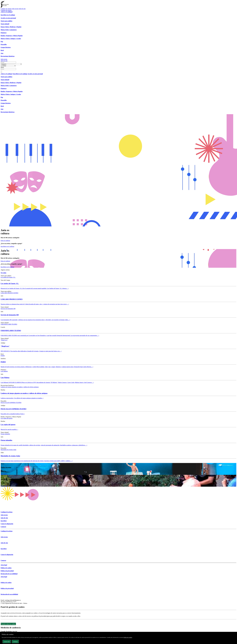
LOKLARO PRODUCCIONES (9, 293)
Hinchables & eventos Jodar (8, 450)
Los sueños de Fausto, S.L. (8, 277)
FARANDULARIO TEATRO (9, 324)
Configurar (15, 642)
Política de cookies (128, 637)
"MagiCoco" (4, 340)
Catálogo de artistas (6, 9)
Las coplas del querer (7, 418)
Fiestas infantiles (5, 434)
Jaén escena (15, 9)
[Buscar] (1, 71)
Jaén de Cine (4, 486)
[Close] (1, 73)
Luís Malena (4, 371)
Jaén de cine (22, 9)
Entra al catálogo (5, 241)
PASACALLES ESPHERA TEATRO (11, 403)
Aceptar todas (7, 642)
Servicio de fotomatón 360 (8, 309)
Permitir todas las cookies (8, 624)
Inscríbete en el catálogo (7, 246)
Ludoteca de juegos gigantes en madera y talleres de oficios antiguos (20, 387)
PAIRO (3, 356)
